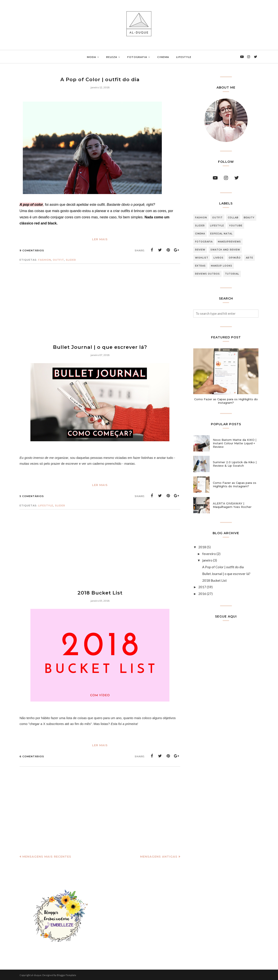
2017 (202, 587)
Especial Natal (221, 234)
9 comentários (32, 250)
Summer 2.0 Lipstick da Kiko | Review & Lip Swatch (235, 464)
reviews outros (207, 274)
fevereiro (209, 554)
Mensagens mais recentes (47, 856)
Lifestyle (46, 505)
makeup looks (222, 266)
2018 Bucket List (100, 592)
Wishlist (202, 258)
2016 (202, 594)
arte (249, 258)
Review (200, 250)
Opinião (235, 258)
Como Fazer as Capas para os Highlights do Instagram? (226, 401)
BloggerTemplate (67, 974)
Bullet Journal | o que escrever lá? (100, 347)
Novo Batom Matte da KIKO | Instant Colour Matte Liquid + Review (235, 443)
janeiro (207, 560)
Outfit (58, 260)
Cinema (200, 234)
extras (200, 266)
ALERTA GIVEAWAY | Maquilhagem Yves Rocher (232, 505)
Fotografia (204, 242)
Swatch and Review (225, 250)
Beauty (249, 218)
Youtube (236, 226)
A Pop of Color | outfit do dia (100, 79)
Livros (218, 258)
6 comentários (32, 756)
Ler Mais (100, 239)
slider (71, 260)
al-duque (36, 974)
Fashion (45, 260)
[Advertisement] (100, 307)
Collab (233, 218)
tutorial (232, 274)
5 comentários (32, 496)
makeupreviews (229, 242)
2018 (202, 547)
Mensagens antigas (159, 856)
